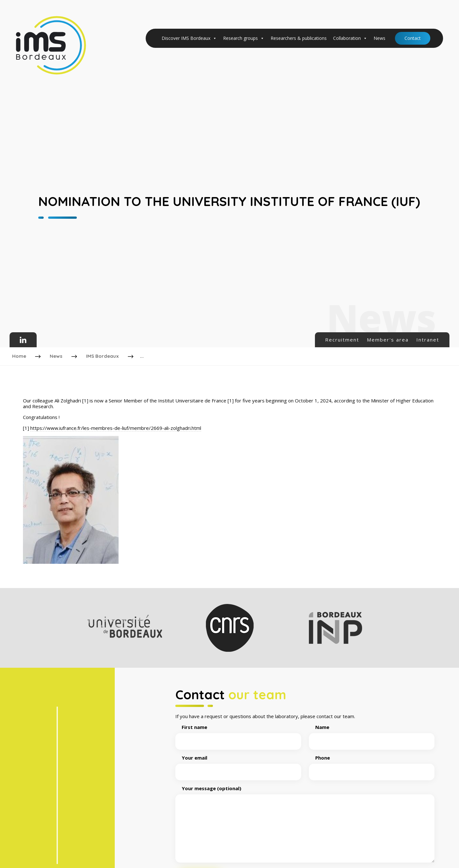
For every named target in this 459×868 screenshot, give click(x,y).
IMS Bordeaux (103, 355)
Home (20, 355)
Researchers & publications (299, 38)
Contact (413, 38)
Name (372, 733)
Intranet (428, 340)
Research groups (244, 38)
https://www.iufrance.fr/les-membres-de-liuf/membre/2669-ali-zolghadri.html (116, 426)
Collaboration (350, 38)
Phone (372, 763)
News (379, 38)
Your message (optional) (305, 823)
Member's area (388, 340)
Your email (238, 763)
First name (238, 733)
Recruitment (342, 340)
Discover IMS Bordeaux (189, 38)
